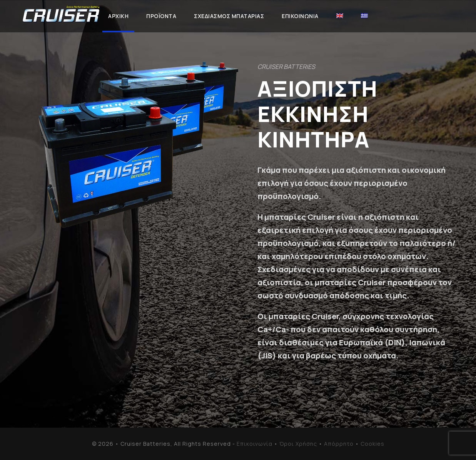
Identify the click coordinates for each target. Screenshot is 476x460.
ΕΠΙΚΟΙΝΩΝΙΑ (300, 16)
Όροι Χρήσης (298, 444)
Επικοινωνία (255, 444)
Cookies (372, 444)
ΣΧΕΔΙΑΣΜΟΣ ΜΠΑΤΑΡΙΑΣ (229, 16)
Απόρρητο (339, 444)
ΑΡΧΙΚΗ (118, 16)
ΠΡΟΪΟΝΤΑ (161, 16)
